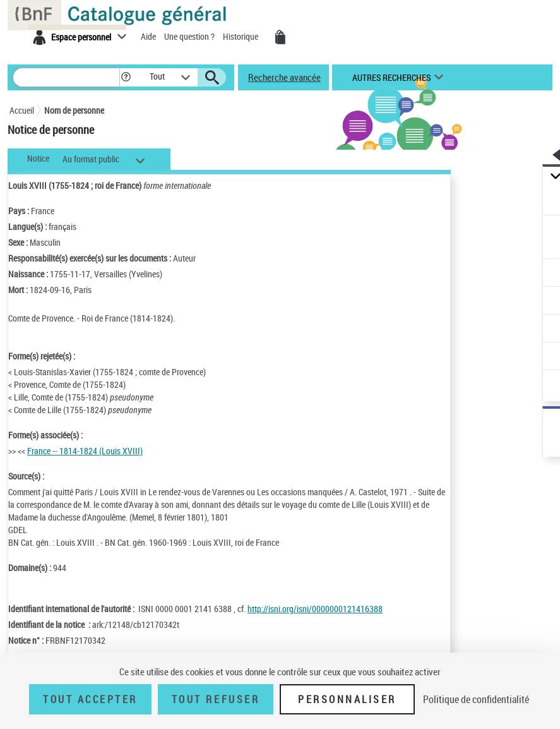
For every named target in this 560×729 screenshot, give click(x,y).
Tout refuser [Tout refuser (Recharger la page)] (216, 699)
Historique (241, 36)
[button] (126, 77)
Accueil (22, 110)
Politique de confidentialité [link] (476, 699)
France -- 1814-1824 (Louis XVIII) (85, 451)
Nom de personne (74, 110)
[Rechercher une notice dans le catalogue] (66, 77)
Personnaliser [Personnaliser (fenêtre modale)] (347, 699)
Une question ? (190, 36)
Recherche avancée (284, 77)
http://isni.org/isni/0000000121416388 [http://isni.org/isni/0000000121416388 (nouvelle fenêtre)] (315, 609)
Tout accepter (90, 699)
